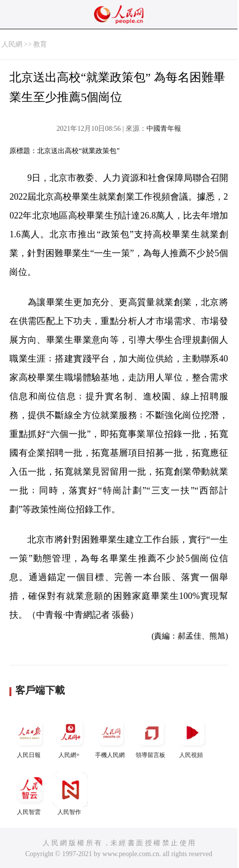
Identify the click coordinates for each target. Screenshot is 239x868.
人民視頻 (192, 737)
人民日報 (30, 737)
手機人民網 (111, 737)
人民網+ (70, 737)
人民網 (12, 44)
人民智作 (70, 794)
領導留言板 (151, 737)
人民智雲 (30, 794)
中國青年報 (164, 129)
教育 (40, 44)
